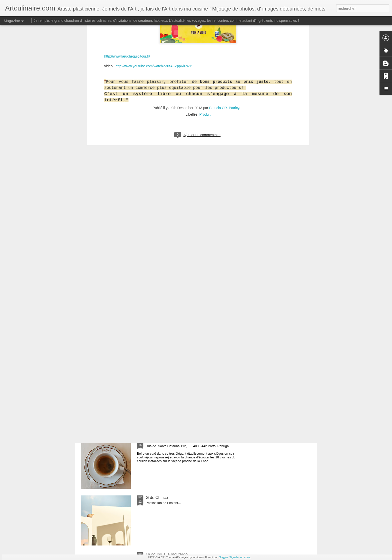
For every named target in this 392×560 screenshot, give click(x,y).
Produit (205, 34)
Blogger (223, 557)
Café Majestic (158, 441)
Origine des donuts (162, 384)
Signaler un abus (240, 557)
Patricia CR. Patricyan (226, 27)
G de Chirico (157, 498)
